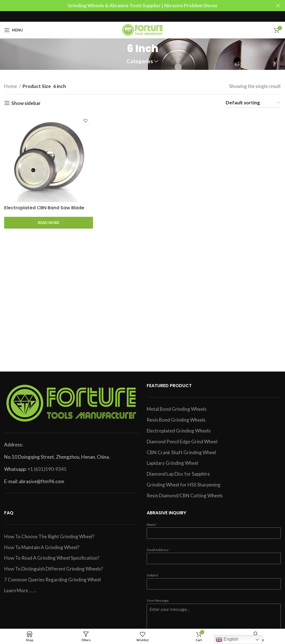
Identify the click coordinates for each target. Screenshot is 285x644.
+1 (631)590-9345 (47, 469)
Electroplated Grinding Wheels (179, 431)
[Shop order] (253, 103)
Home (11, 86)
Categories (140, 61)
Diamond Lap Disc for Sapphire (178, 474)
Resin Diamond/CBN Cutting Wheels (185, 496)
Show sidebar (26, 103)
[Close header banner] (278, 6)
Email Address (159, 550)
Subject (153, 575)
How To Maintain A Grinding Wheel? (42, 547)
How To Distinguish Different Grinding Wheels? (54, 569)
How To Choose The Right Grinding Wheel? (49, 536)
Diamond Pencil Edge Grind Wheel (182, 442)
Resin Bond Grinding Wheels (176, 420)
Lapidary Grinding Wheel (172, 463)
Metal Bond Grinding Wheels (177, 409)
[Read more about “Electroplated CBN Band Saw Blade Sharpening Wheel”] (48, 222)
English (227, 640)
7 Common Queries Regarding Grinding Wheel (52, 580)
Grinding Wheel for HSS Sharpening (184, 485)
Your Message (158, 600)
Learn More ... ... (20, 590)
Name (152, 524)
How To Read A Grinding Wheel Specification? (52, 558)
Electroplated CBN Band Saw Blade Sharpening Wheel (46, 210)
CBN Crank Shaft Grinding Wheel (181, 452)
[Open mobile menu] (13, 30)
